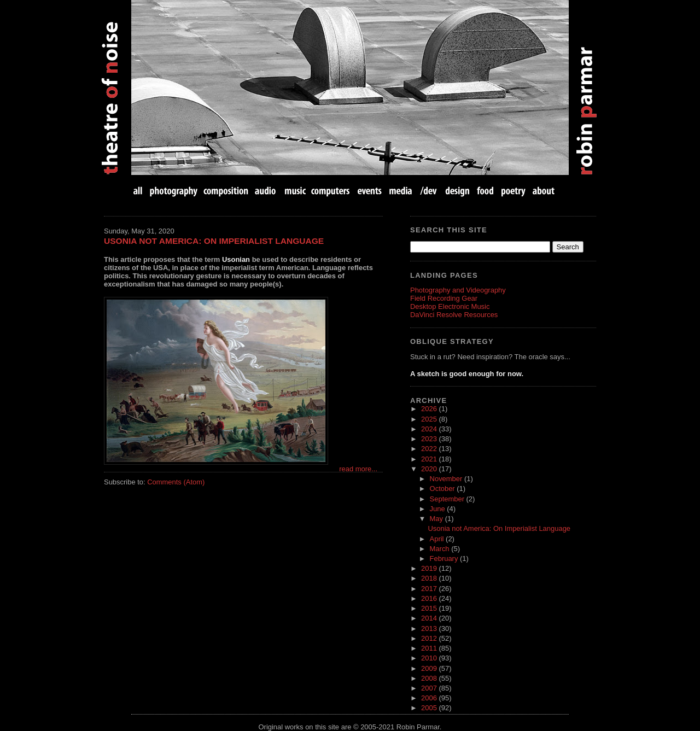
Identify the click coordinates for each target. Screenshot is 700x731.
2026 (430, 409)
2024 (430, 429)
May (437, 519)
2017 (430, 589)
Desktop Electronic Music (450, 306)
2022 (430, 449)
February (445, 559)
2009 (430, 668)
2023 (430, 439)
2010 (430, 658)
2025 (430, 419)
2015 (430, 608)
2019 (430, 568)
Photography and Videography (458, 290)
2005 (430, 708)
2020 (430, 469)
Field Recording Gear (444, 298)
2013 (430, 628)
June (439, 509)
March (441, 549)
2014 (430, 618)
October (444, 489)
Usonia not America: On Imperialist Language (214, 241)
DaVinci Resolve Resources (454, 315)
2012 (430, 638)
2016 (430, 598)
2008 (430, 678)
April (438, 539)
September (448, 499)
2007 (430, 688)
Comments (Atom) (176, 482)
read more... (358, 469)
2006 (430, 698)
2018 (430, 578)
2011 (430, 648)
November (447, 479)
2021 (430, 459)
